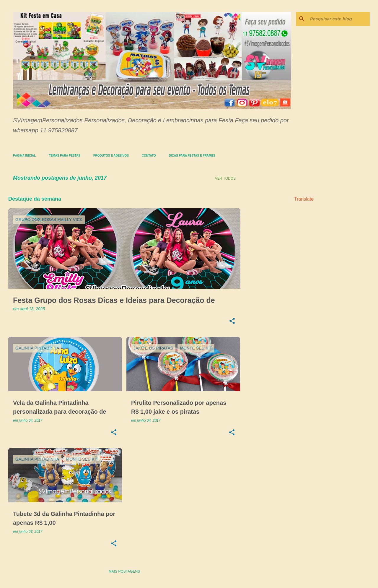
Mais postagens (124, 571)
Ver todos (225, 178)
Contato (149, 156)
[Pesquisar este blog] (339, 19)
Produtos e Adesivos (111, 156)
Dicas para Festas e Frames (192, 156)
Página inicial (24, 156)
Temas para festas (64, 156)
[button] (232, 321)
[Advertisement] (264, 278)
